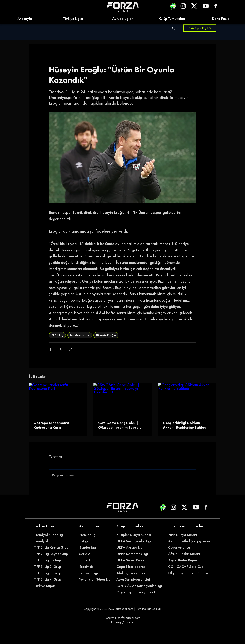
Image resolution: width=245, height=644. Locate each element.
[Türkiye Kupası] (50, 586)
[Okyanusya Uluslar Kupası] (190, 573)
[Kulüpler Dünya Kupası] (135, 535)
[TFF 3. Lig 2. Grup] (50, 567)
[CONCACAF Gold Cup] (188, 567)
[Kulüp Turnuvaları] (132, 526)
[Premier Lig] (95, 535)
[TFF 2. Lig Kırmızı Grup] (53, 547)
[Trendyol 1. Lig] (50, 541)
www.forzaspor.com (120, 609)
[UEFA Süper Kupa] (132, 560)
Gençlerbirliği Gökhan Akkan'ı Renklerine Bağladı (185, 425)
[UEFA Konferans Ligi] (135, 554)
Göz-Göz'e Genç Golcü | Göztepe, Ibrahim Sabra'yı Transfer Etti (120, 425)
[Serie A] (97, 554)
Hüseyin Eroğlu (106, 335)
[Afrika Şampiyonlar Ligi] (138, 573)
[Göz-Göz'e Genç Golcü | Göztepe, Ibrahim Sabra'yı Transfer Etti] (123, 399)
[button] (174, 28)
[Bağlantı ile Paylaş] (70, 349)
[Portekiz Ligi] (95, 573)
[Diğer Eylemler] (194, 59)
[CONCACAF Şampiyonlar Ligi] (140, 586)
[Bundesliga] (97, 547)
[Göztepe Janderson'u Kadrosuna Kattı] (58, 399)
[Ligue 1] (95, 560)
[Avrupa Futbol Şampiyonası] (190, 541)
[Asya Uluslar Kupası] (184, 560)
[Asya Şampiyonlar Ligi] (135, 579)
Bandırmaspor (80, 335)
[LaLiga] (95, 541)
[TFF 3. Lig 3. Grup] (50, 573)
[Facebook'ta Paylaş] (51, 349)
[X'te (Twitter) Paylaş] (61, 349)
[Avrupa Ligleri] (95, 526)
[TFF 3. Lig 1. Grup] (50, 560)
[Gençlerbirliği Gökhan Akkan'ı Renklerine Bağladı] (187, 399)
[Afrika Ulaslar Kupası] (186, 554)
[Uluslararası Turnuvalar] (186, 526)
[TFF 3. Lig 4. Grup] (50, 579)
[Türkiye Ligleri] (50, 526)
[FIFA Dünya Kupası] (184, 535)
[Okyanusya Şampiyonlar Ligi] (140, 592)
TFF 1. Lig (57, 335)
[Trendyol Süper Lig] (50, 535)
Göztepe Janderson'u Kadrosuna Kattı (51, 425)
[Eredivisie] (95, 567)
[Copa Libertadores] (132, 567)
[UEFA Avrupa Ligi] (135, 547)
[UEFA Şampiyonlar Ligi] (135, 541)
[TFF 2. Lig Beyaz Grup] (53, 554)
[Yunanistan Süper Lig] (97, 579)
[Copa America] (186, 547)
